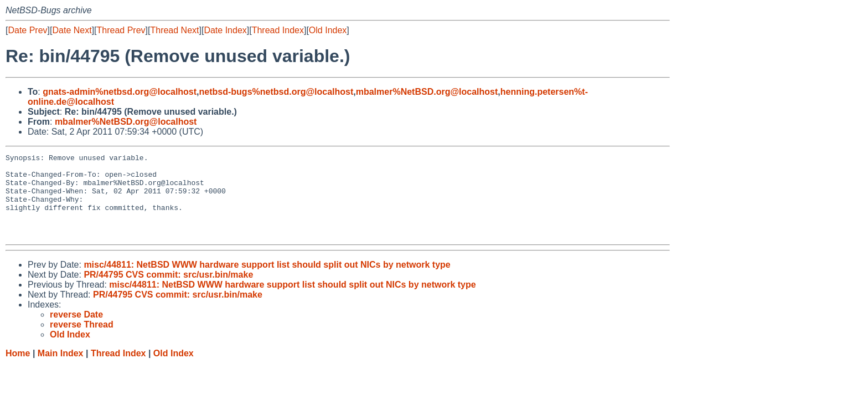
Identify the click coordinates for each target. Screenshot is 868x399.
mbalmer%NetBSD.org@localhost (427, 92)
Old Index (328, 30)
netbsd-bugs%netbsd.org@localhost (277, 92)
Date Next (72, 30)
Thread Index (278, 30)
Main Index (61, 370)
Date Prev (27, 30)
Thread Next (174, 30)
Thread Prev (121, 30)
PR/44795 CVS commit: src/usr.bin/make (168, 291)
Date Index (225, 30)
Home (18, 370)
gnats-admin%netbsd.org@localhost (120, 92)
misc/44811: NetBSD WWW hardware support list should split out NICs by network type (267, 281)
